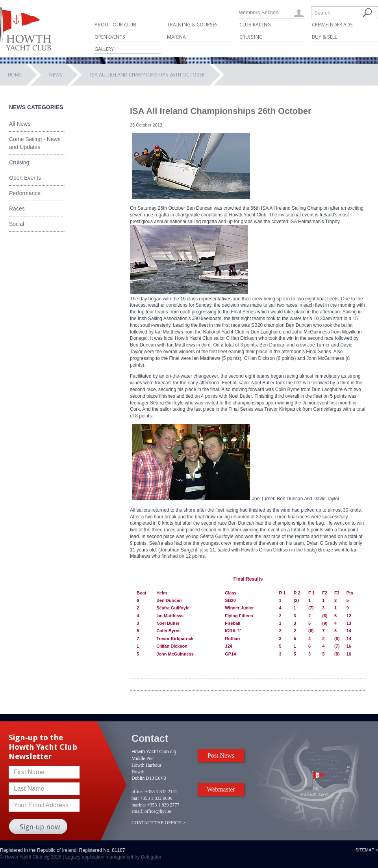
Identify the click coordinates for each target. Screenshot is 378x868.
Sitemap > (367, 850)
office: (138, 792)
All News (20, 124)
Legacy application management (99, 857)
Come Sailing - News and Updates (35, 143)
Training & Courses (192, 25)
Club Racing (255, 25)
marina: (139, 805)
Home (15, 75)
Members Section (258, 12)
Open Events (110, 37)
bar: (135, 798)
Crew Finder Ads (332, 25)
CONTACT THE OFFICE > (158, 823)
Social (17, 224)
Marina (176, 37)
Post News (221, 755)
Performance (25, 193)
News (56, 75)
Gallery (104, 49)
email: (137, 811)
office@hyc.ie (158, 811)
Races (17, 209)
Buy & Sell (324, 37)
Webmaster (221, 789)
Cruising (251, 37)
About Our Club (115, 25)
